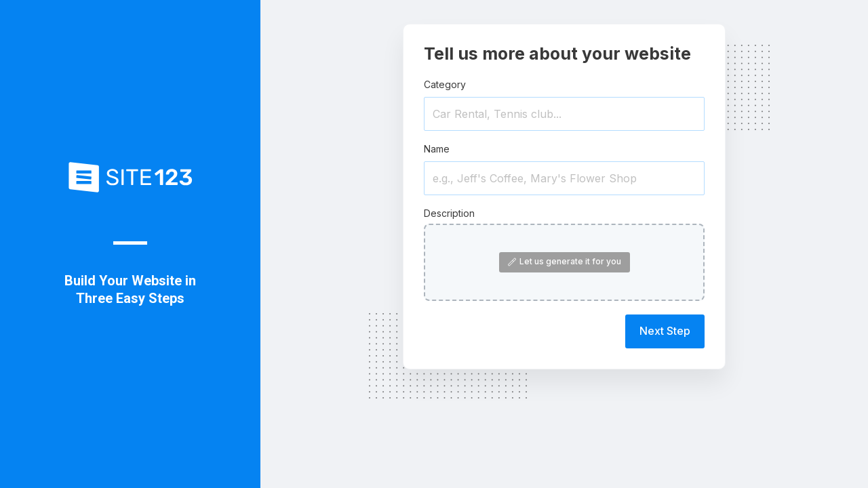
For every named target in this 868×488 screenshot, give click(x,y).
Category (445, 84)
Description (449, 213)
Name (437, 149)
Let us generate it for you (565, 261)
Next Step (665, 331)
